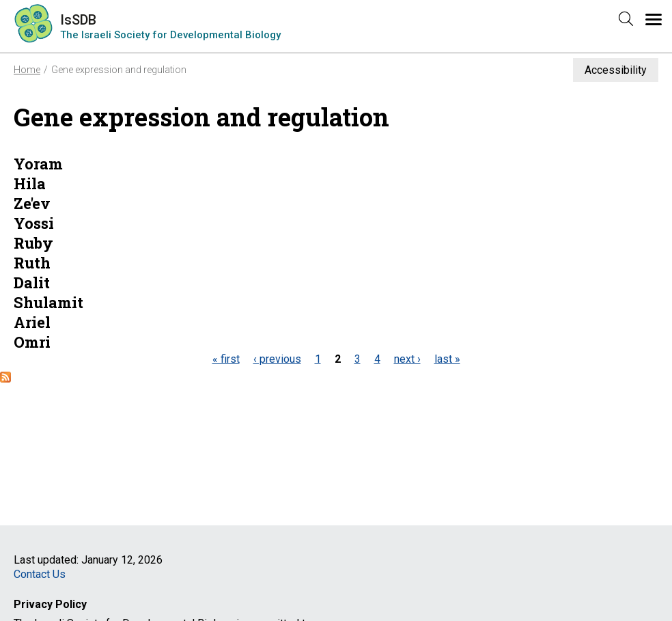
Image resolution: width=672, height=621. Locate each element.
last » (447, 359)
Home (27, 70)
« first (226, 359)
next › (407, 359)
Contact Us (40, 574)
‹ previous (277, 359)
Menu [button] (660, 26)
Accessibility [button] (616, 70)
